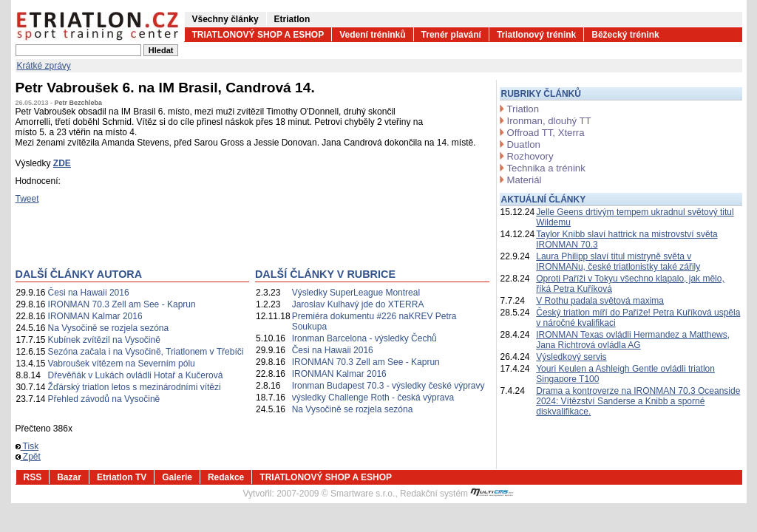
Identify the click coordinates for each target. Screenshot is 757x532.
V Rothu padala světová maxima (600, 301)
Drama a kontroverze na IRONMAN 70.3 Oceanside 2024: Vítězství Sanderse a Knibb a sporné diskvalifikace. (638, 401)
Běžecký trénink (625, 35)
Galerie (177, 477)
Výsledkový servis (571, 357)
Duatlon (524, 144)
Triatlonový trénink (536, 35)
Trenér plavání (451, 35)
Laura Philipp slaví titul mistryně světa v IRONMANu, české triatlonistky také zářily (618, 262)
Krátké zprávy (44, 66)
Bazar (69, 477)
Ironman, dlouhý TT (549, 121)
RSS (33, 477)
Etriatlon (292, 19)
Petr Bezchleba (79, 103)
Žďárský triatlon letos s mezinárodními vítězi (135, 387)
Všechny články (225, 19)
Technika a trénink (546, 168)
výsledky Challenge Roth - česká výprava (373, 398)
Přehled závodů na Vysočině (104, 399)
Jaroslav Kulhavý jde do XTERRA (358, 304)
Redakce (226, 477)
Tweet (27, 199)
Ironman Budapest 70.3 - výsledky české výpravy (388, 386)
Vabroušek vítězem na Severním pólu (122, 364)
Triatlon (523, 109)
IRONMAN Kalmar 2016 (95, 316)
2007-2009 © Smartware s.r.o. (336, 494)
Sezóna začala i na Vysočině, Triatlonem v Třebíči (146, 352)
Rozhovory (530, 156)
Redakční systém (457, 494)
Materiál (525, 180)
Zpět (28, 457)
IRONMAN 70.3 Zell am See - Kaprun (122, 304)
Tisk (27, 446)
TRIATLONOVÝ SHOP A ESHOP (258, 35)
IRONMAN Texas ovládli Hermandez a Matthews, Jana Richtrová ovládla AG (633, 340)
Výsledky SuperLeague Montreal (356, 293)
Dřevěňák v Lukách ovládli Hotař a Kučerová (136, 375)
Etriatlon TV (122, 477)
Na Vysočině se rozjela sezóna (109, 328)
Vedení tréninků (372, 35)
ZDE (62, 163)
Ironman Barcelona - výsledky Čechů (364, 338)
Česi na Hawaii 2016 (89, 293)
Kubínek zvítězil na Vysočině (104, 340)
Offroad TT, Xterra (546, 133)
